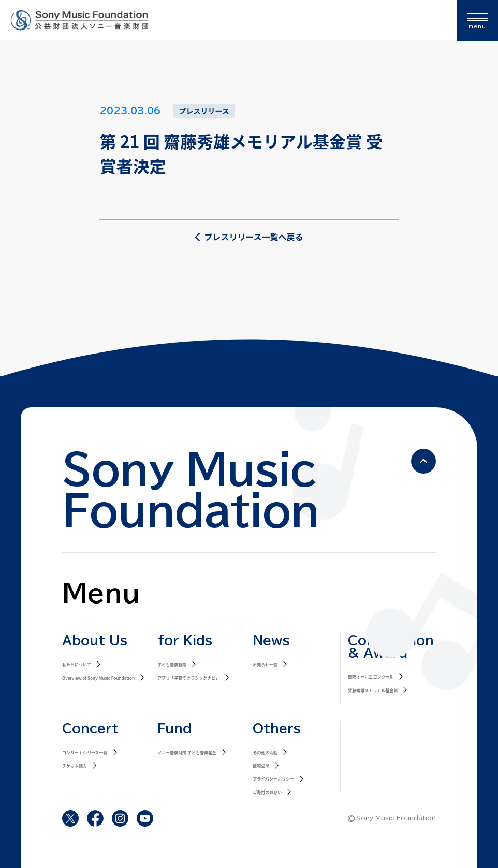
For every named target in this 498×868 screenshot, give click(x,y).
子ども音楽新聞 (172, 664)
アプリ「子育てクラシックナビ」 (188, 678)
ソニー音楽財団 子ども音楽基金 (187, 752)
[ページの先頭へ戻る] (423, 461)
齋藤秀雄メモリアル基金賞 (373, 690)
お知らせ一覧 (265, 664)
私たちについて (77, 664)
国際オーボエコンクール (371, 677)
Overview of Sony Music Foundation (98, 678)
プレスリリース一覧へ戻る (249, 237)
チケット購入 (75, 766)
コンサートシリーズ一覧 (85, 752)
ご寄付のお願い (267, 792)
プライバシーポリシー (273, 779)
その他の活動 (265, 752)
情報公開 (261, 766)
